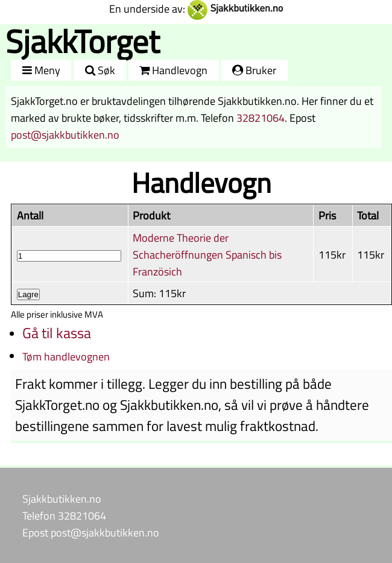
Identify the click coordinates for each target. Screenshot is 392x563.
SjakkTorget (83, 41)
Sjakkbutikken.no (62, 499)
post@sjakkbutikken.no (65, 134)
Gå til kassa (57, 333)
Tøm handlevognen (66, 356)
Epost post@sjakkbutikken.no (91, 532)
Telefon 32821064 (64, 515)
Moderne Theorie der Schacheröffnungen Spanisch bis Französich (207, 254)
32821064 (261, 118)
